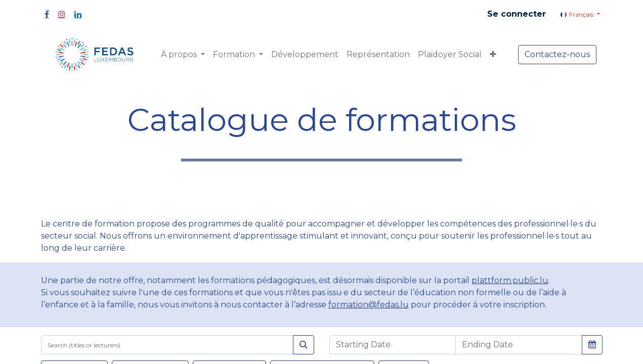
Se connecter (517, 14)
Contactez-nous (557, 54)
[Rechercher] (304, 345)
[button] (493, 55)
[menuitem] (305, 55)
